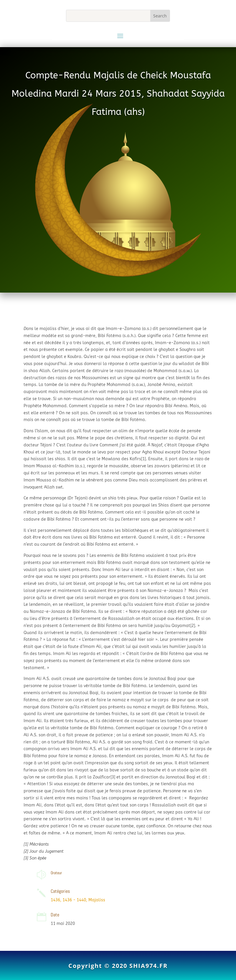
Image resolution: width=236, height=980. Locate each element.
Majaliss (97, 900)
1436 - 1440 (74, 900)
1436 (55, 900)
